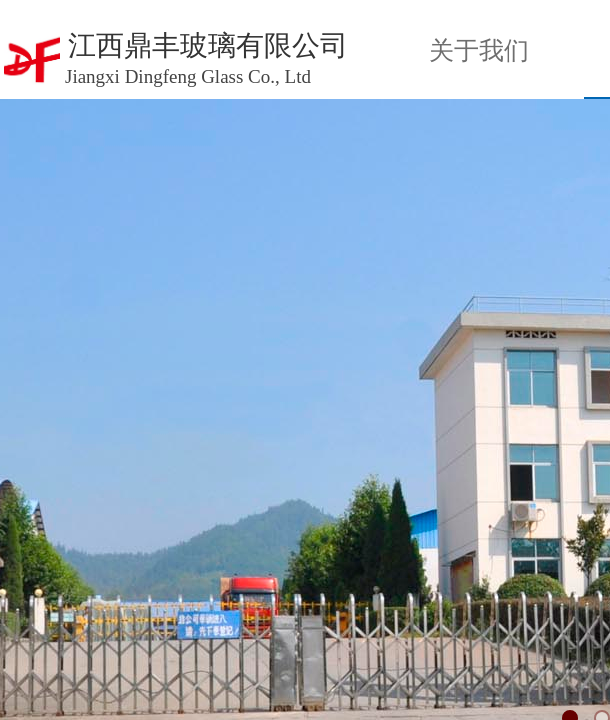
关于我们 (479, 50)
